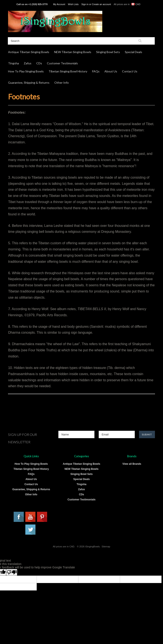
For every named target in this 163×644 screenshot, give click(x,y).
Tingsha (13, 63)
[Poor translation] (12, 572)
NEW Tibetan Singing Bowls (73, 52)
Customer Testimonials (62, 63)
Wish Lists (73, 4)
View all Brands (132, 464)
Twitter (31, 530)
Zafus (28, 63)
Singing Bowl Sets (108, 52)
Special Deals (133, 52)
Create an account (101, 4)
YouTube (31, 517)
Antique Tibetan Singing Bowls (29, 52)
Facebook (19, 517)
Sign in (85, 4)
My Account (59, 4)
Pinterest (42, 517)
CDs (39, 63)
